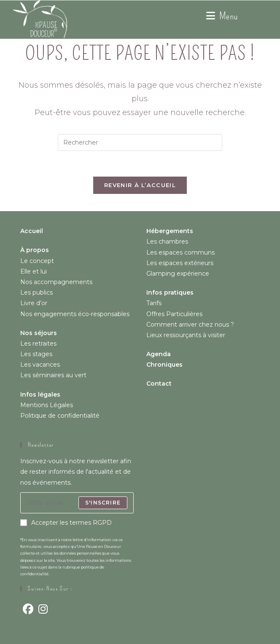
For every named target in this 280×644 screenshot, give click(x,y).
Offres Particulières (174, 314)
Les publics (36, 292)
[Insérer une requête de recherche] (140, 142)
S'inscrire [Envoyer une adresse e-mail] (103, 503)
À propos (35, 250)
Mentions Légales (47, 405)
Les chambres (167, 241)
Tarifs (154, 303)
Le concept (37, 261)
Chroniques (164, 365)
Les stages (36, 354)
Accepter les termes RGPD (66, 523)
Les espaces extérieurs (180, 263)
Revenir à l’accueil (140, 185)
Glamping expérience (178, 274)
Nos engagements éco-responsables (75, 314)
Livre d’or (34, 303)
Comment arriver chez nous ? (190, 325)
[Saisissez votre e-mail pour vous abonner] (77, 503)
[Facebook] (28, 609)
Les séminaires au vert (53, 375)
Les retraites (38, 343)
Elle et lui (34, 271)
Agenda (159, 354)
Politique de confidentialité (60, 416)
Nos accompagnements (56, 282)
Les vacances (40, 365)
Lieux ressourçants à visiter (186, 335)
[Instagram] (43, 609)
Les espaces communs (180, 252)
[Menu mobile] (222, 16)
